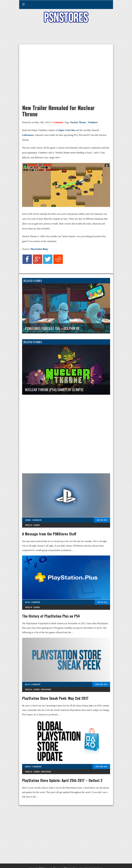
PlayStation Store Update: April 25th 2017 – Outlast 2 (62, 780)
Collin (27, 602)
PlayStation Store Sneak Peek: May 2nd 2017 (55, 698)
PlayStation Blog (39, 249)
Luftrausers (28, 135)
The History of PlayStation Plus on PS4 (51, 616)
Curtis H (28, 767)
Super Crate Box (67, 130)
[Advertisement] (66, 36)
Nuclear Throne (78, 122)
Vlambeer (93, 122)
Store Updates (46, 689)
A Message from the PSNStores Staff (49, 534)
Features (37, 525)
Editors (28, 520)
